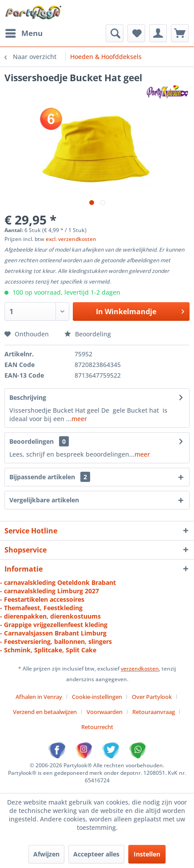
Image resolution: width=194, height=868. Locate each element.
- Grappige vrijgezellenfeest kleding (54, 625)
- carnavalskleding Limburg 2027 (49, 591)
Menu (24, 32)
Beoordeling (88, 334)
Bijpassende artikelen (50, 477)
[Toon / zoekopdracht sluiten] (115, 33)
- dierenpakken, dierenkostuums (50, 616)
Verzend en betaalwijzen (45, 712)
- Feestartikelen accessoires (42, 599)
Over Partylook (152, 697)
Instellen (147, 854)
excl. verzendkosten (71, 239)
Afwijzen (46, 854)
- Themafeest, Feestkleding (41, 608)
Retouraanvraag (154, 712)
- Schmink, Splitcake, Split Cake (48, 650)
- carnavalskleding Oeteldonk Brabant (58, 582)
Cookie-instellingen (97, 697)
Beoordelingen (32, 441)
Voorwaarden (105, 712)
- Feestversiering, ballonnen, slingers (56, 641)
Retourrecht (97, 727)
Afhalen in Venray (39, 697)
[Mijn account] (158, 33)
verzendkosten (140, 669)
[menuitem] (24, 33)
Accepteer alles (96, 854)
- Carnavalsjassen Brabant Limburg (53, 633)
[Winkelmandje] (180, 33)
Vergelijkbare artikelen (44, 500)
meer (79, 419)
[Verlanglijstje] (136, 33)
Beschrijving (28, 397)
